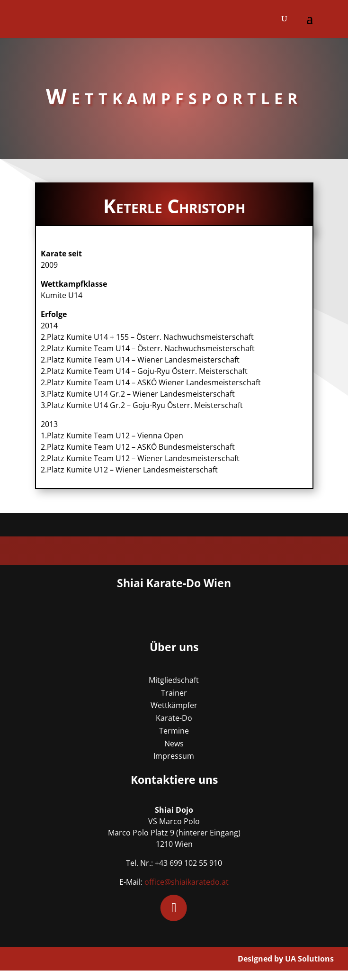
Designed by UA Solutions (286, 959)
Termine (174, 731)
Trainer (174, 693)
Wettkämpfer (174, 705)
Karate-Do (174, 718)
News (174, 744)
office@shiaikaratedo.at (187, 882)
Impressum (174, 756)
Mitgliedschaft (174, 680)
